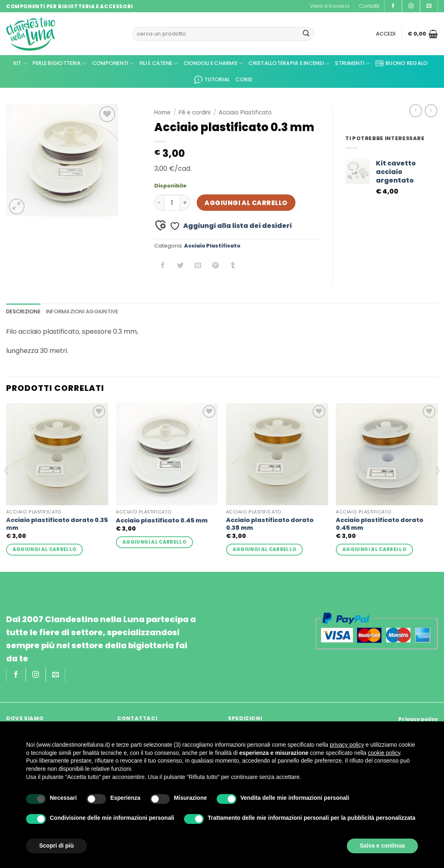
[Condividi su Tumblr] (233, 266)
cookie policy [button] (384, 753)
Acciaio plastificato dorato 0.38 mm (270, 524)
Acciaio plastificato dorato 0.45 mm (380, 524)
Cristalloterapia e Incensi (289, 64)
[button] (386, 34)
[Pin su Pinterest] (216, 266)
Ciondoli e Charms (213, 64)
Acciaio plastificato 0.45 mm (162, 521)
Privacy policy (418, 719)
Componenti (113, 64)
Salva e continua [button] (382, 846)
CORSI (244, 79)
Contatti (369, 6)
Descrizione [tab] (23, 311)
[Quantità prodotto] (172, 203)
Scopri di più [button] (57, 846)
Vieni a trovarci (330, 6)
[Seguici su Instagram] (411, 6)
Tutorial (212, 80)
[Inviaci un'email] (429, 6)
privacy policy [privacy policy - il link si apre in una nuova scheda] (347, 745)
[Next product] (416, 110)
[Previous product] (431, 110)
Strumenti (352, 64)
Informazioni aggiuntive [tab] (82, 311)
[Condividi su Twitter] (181, 266)
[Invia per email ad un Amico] (198, 266)
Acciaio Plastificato (245, 113)
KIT (20, 64)
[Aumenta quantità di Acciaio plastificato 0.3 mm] (185, 203)
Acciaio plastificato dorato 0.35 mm (57, 524)
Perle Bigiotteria (60, 64)
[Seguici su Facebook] (393, 6)
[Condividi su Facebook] (163, 266)
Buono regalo (402, 63)
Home (162, 113)
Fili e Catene (159, 64)
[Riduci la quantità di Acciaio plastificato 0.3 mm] (159, 203)
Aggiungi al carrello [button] (45, 549)
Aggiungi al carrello (246, 203)
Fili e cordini (195, 113)
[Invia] (306, 34)
